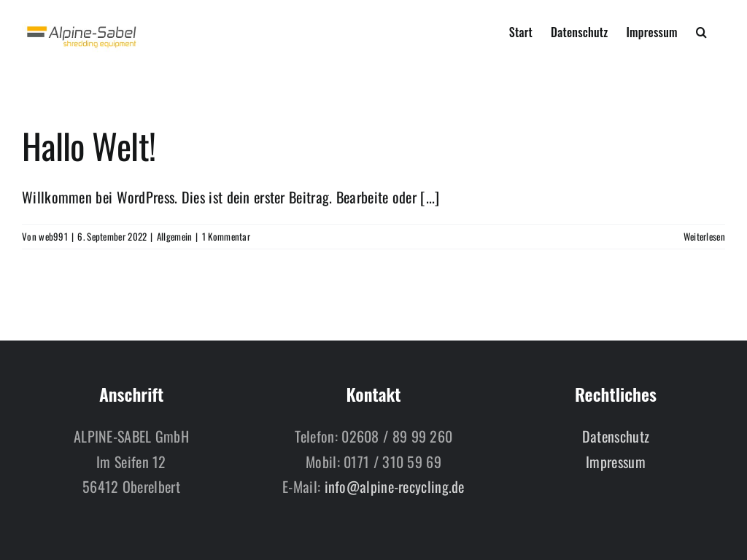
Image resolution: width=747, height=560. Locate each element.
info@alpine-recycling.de (395, 486)
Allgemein (175, 236)
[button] (701, 31)
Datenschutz (616, 436)
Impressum (616, 462)
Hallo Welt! (89, 145)
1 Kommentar (226, 236)
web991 (53, 236)
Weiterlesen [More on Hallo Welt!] (704, 236)
